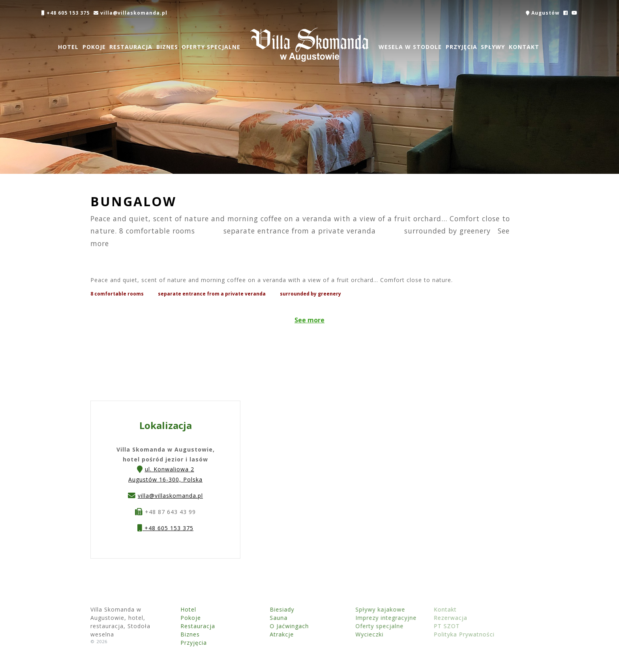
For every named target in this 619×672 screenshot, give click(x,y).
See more (309, 320)
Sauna (260, 618)
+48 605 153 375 (66, 13)
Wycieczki (336, 634)
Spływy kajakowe (347, 609)
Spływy (493, 47)
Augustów (543, 13)
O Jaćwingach (270, 626)
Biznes (167, 47)
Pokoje (94, 47)
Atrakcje (263, 634)
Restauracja (131, 47)
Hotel (68, 47)
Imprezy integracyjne (353, 618)
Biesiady (263, 609)
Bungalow (133, 201)
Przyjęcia (461, 47)
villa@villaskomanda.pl (130, 13)
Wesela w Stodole (410, 47)
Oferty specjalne (211, 47)
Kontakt (524, 47)
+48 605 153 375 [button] (165, 529)
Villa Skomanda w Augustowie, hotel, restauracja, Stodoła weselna (309, 45)
